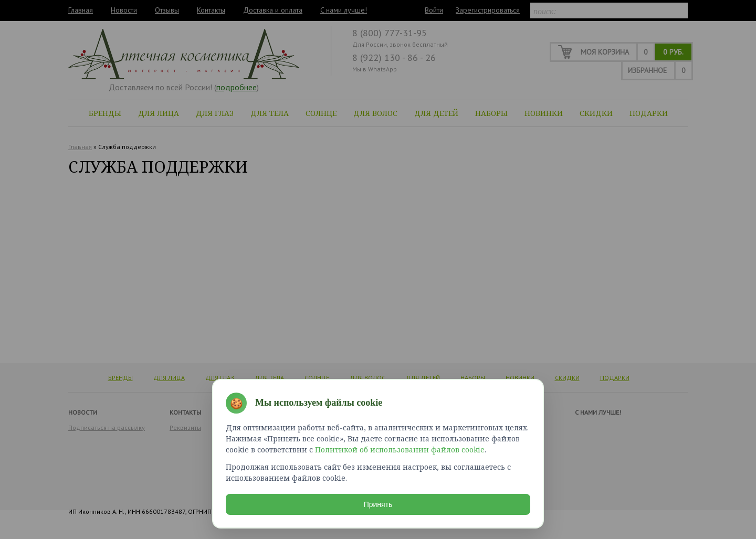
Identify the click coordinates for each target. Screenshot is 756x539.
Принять (378, 504)
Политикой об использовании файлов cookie (400, 450)
